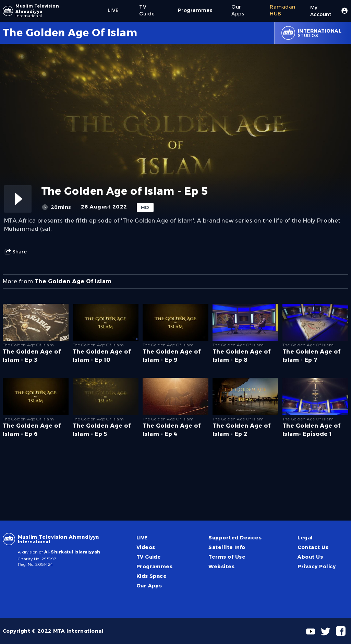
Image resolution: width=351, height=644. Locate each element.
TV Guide (149, 557)
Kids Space (152, 576)
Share (15, 252)
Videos (146, 547)
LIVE (142, 538)
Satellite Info (227, 547)
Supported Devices (235, 538)
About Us (310, 557)
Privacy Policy (317, 567)
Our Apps (149, 586)
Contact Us (313, 547)
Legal (305, 538)
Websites (221, 567)
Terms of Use (227, 557)
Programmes (155, 567)
